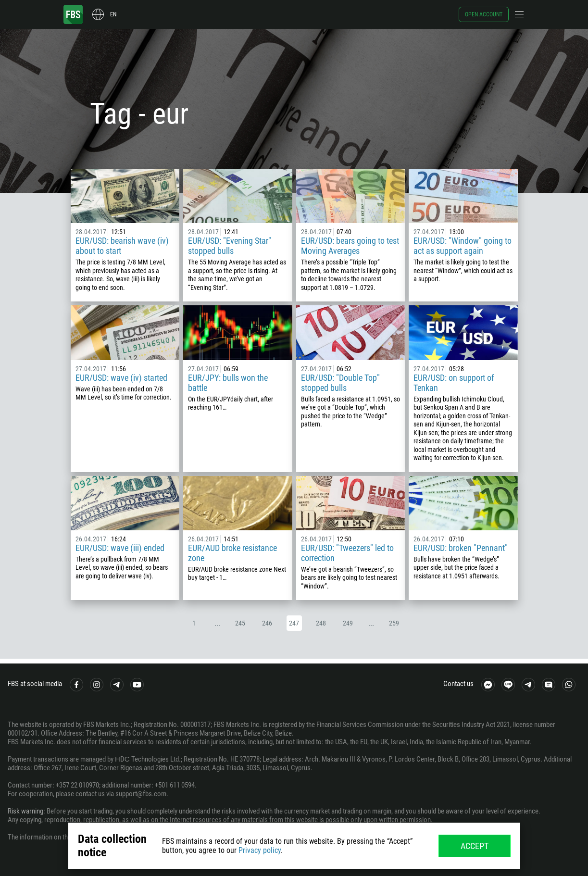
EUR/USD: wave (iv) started (121, 378)
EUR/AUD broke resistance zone (232, 553)
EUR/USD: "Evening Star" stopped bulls (230, 246)
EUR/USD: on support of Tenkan (454, 383)
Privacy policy (260, 850)
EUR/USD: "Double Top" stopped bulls (340, 383)
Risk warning (25, 811)
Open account (484, 14)
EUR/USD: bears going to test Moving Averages (350, 246)
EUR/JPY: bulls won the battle (228, 383)
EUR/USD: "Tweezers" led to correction (347, 553)
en (113, 14)
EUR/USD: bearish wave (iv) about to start (122, 246)
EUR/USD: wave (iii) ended (120, 548)
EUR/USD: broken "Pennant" (461, 548)
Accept (475, 846)
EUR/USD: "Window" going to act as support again (463, 246)
